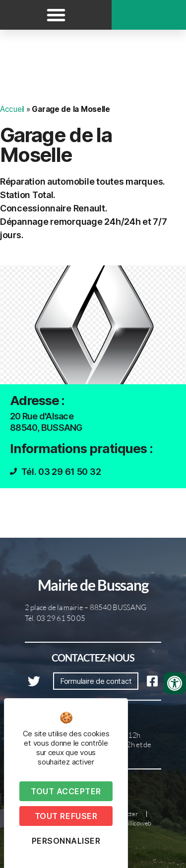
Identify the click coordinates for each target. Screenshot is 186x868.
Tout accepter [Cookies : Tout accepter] (66, 791)
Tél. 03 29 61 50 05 (55, 618)
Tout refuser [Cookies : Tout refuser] (66, 816)
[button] (56, 15)
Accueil (12, 109)
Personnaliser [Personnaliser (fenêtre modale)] (66, 841)
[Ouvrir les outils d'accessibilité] (175, 683)
